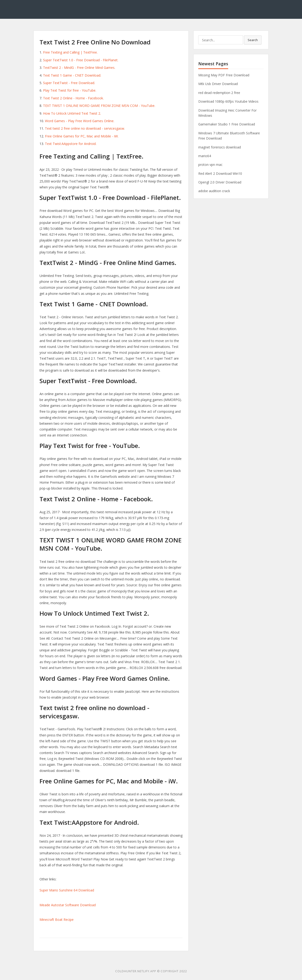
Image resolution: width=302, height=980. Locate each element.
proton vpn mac (210, 165)
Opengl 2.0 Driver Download (220, 182)
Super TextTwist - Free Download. (69, 83)
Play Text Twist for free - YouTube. (70, 90)
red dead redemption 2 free (219, 93)
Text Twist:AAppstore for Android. (71, 144)
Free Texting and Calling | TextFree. (70, 52)
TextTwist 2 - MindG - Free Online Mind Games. (79, 68)
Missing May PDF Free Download (224, 75)
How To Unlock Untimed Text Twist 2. (72, 113)
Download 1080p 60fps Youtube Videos (228, 101)
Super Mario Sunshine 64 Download (67, 890)
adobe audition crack (214, 191)
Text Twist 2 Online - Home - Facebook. (73, 98)
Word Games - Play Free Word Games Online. (80, 121)
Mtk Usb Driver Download (218, 84)
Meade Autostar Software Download (68, 905)
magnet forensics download (220, 147)
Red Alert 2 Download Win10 (220, 173)
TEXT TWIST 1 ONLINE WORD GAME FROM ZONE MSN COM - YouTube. (99, 106)
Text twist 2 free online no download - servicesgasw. (85, 128)
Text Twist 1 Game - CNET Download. (72, 75)
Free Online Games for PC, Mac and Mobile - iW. (82, 136)
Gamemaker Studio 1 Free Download (227, 124)
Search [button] (253, 40)
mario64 (205, 156)
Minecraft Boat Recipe (57, 920)
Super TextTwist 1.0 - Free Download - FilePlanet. (81, 60)
